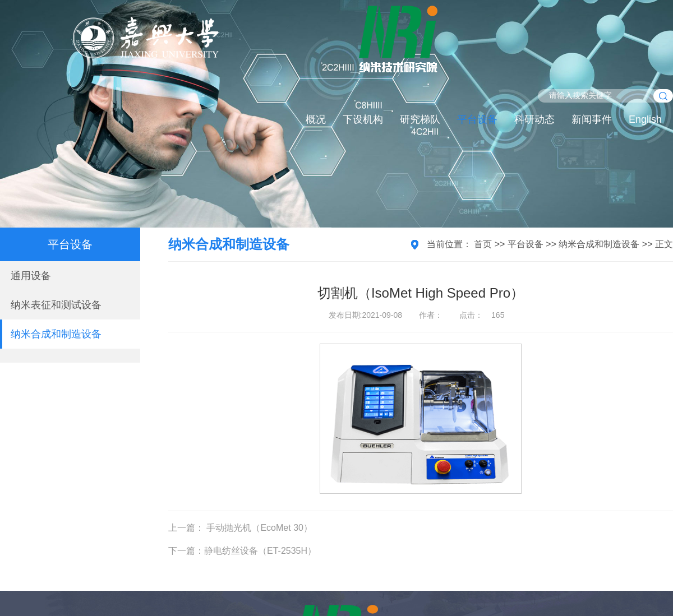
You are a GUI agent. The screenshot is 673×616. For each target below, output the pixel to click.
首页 (483, 244)
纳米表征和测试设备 (56, 305)
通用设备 (31, 276)
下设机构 (363, 119)
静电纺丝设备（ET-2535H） (260, 551)
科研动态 (534, 119)
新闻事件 (592, 119)
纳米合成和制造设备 (56, 334)
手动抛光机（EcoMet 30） (258, 528)
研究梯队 (420, 119)
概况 (316, 119)
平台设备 (477, 119)
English (645, 119)
